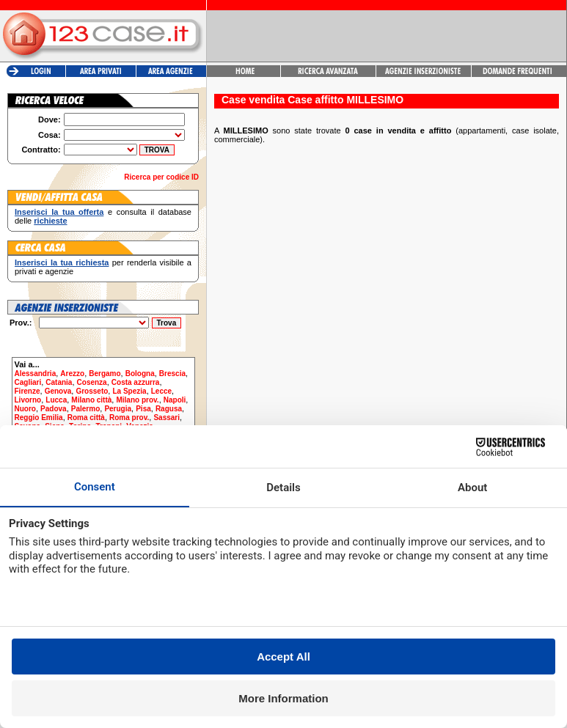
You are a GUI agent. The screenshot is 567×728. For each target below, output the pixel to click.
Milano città (91, 400)
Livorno (28, 400)
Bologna (140, 374)
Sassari (167, 418)
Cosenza (92, 382)
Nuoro (25, 409)
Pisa (143, 409)
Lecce (161, 391)
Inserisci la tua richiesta (62, 262)
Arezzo (72, 374)
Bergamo (105, 374)
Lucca (56, 400)
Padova (54, 409)
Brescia (172, 374)
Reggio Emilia (39, 418)
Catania (59, 382)
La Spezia (129, 391)
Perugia (118, 409)
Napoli (175, 400)
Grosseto (92, 391)
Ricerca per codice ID (161, 177)
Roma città (86, 418)
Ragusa (169, 409)
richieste (50, 221)
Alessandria (36, 374)
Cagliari (28, 382)
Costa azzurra (136, 382)
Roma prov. (129, 418)
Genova (58, 391)
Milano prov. (137, 400)
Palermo (85, 409)
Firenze (28, 391)
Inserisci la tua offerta (59, 212)
